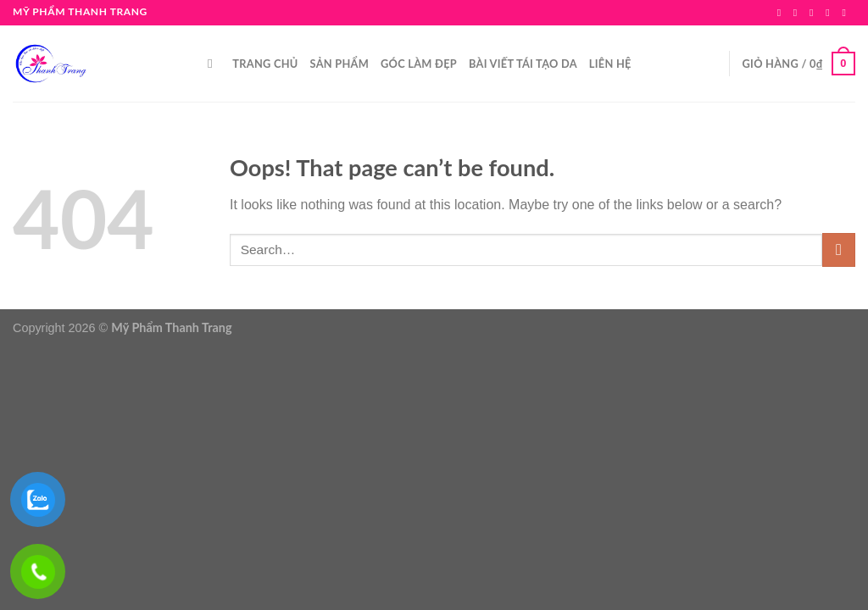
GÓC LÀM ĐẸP (419, 64)
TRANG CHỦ (265, 64)
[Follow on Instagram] (798, 13)
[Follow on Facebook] (782, 13)
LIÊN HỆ (610, 64)
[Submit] (839, 250)
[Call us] (847, 13)
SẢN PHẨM (340, 64)
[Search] (214, 64)
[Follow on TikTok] (815, 13)
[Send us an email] (831, 13)
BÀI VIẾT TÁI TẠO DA (523, 64)
